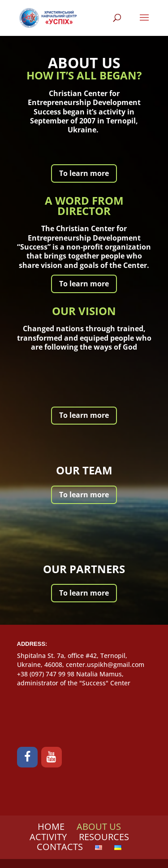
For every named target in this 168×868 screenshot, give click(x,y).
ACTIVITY (48, 837)
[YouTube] (52, 757)
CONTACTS (60, 847)
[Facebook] (27, 757)
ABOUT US (99, 826)
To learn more (84, 173)
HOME (51, 826)
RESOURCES (104, 837)
